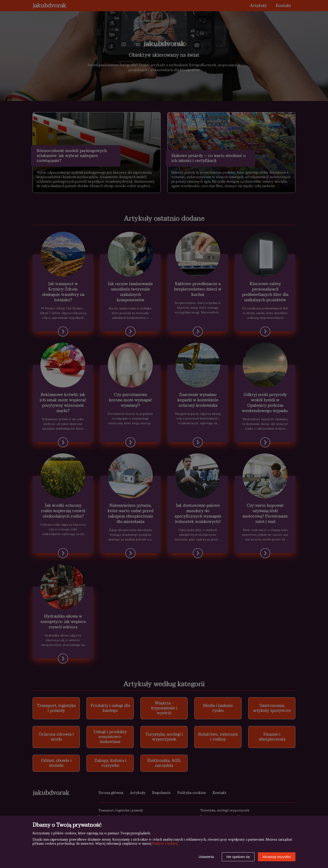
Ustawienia (206, 857)
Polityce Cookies (165, 843)
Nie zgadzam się (238, 857)
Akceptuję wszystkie (277, 857)
